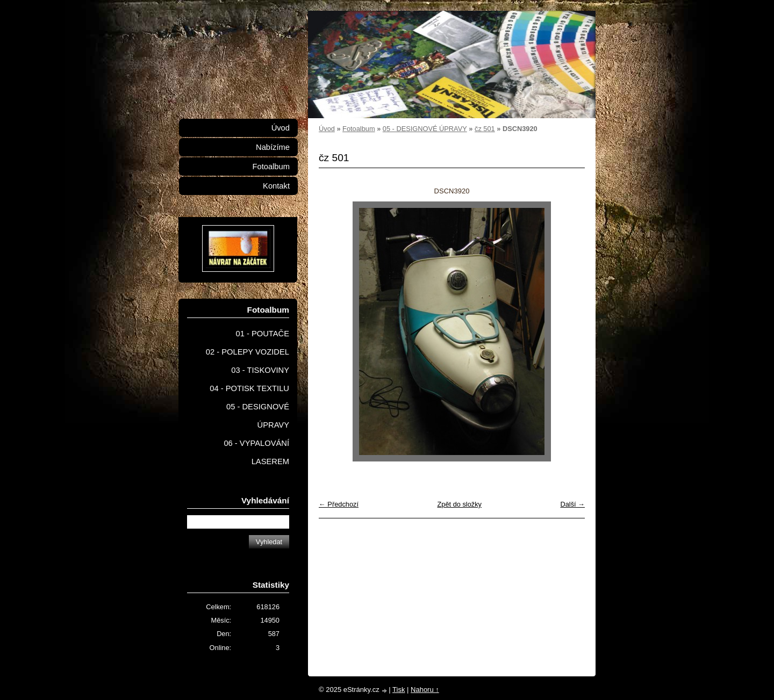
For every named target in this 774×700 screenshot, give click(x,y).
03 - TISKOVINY (260, 370)
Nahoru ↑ (425, 690)
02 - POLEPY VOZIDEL (248, 352)
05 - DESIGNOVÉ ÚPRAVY (425, 129)
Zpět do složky (459, 504)
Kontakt (276, 186)
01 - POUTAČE (262, 334)
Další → (572, 504)
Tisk (399, 690)
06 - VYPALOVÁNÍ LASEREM (256, 452)
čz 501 (485, 129)
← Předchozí (339, 504)
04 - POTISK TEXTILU (249, 388)
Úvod (327, 129)
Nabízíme (273, 147)
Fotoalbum (359, 129)
